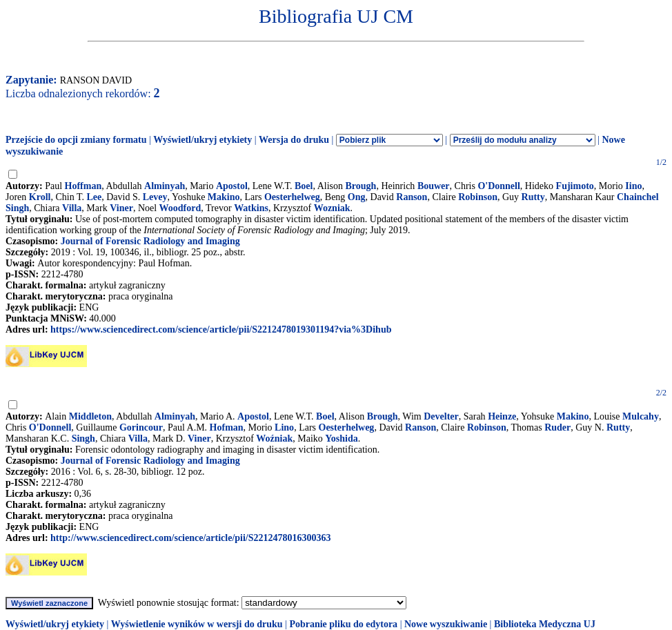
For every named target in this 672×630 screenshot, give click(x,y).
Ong (357, 197)
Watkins (251, 208)
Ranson (412, 197)
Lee (94, 197)
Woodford (180, 208)
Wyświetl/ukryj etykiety (202, 140)
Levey (155, 197)
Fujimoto (575, 186)
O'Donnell (498, 186)
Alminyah (165, 186)
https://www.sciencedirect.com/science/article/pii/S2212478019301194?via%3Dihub (221, 329)
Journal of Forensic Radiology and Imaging (150, 241)
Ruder (557, 427)
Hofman (227, 427)
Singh (83, 439)
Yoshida (341, 439)
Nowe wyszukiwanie (446, 624)
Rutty (533, 197)
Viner (121, 208)
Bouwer (434, 186)
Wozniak (332, 208)
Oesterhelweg (292, 197)
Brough (361, 186)
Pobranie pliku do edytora (343, 624)
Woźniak (274, 439)
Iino (633, 186)
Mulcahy (641, 416)
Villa (72, 208)
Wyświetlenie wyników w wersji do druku (197, 624)
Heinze (502, 416)
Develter (441, 416)
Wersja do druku (294, 140)
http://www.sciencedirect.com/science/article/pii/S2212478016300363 (190, 538)
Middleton (90, 416)
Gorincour (141, 427)
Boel (304, 186)
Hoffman (83, 186)
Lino (284, 427)
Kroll (40, 197)
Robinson (478, 197)
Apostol (232, 186)
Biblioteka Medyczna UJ (545, 624)
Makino (224, 197)
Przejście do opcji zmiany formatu (76, 140)
